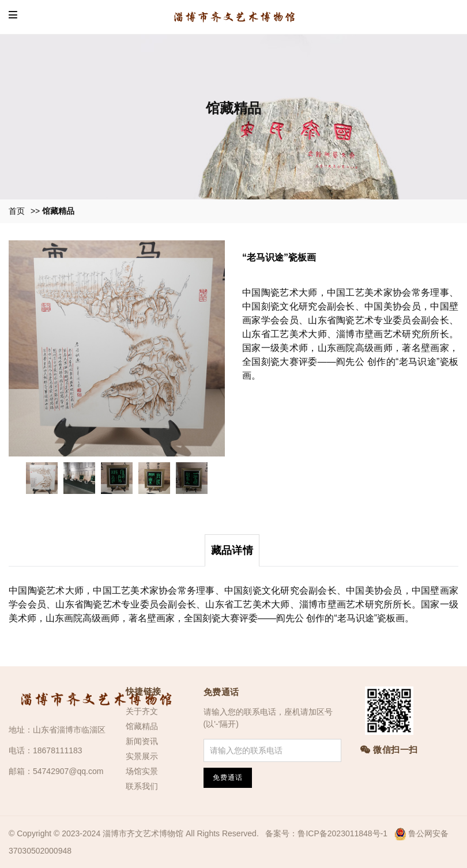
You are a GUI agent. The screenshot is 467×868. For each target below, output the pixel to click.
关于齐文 (142, 711)
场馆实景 (142, 771)
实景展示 (142, 756)
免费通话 (221, 692)
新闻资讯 (142, 741)
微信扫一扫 (389, 750)
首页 (17, 211)
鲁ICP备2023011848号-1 (342, 833)
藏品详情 (232, 550)
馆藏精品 (58, 211)
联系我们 (142, 786)
